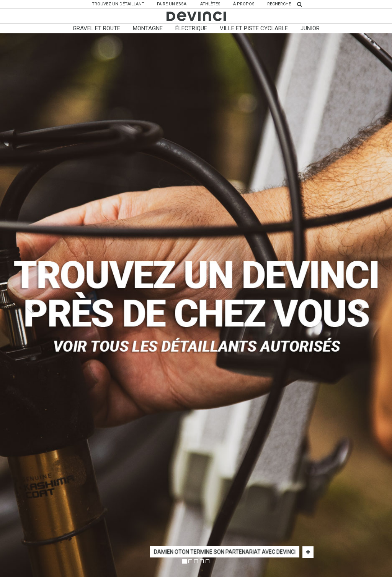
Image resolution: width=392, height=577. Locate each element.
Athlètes (210, 4)
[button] (29, 305)
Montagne (148, 28)
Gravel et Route (96, 28)
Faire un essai (172, 4)
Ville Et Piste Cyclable (254, 28)
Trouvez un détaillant (121, 4)
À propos (244, 4)
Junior (310, 28)
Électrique (191, 28)
